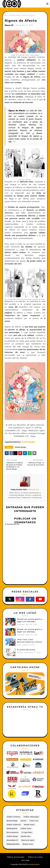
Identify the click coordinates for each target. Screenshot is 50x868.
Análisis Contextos (13, 817)
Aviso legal (25, 860)
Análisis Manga (12, 836)
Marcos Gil (9, 25)
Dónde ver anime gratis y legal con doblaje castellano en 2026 (30, 620)
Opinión (23, 821)
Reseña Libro (26, 836)
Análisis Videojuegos (31, 817)
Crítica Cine (34, 821)
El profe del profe (26, 650)
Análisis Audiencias (14, 825)
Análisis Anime (26, 828)
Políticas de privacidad (16, 857)
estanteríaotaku (34, 864)
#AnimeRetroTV (12, 840)
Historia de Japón (28, 840)
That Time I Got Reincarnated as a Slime (29, 641)
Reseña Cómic (28, 844)
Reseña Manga (15, 15)
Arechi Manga (28, 442)
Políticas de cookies (35, 857)
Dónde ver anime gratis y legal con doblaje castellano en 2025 (30, 631)
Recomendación (13, 832)
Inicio (7, 15)
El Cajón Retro (27, 832)
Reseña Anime (29, 825)
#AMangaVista (12, 828)
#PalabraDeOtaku (13, 844)
